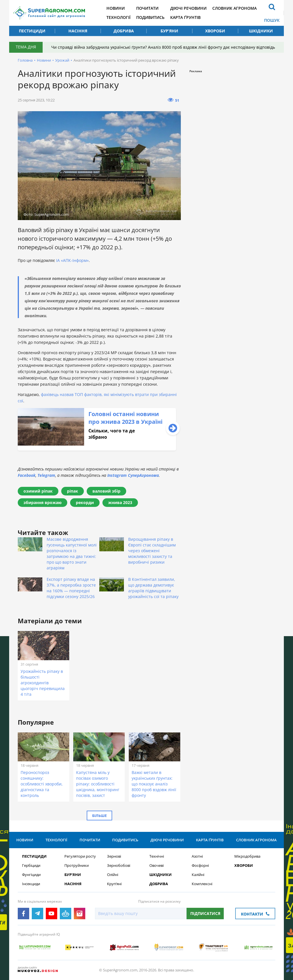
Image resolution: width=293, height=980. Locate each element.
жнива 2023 (120, 502)
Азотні (197, 856)
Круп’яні (114, 884)
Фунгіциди (31, 875)
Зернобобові (119, 866)
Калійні (198, 875)
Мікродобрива (247, 856)
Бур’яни (169, 31)
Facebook (27, 475)
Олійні (113, 875)
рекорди (85, 502)
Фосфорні (200, 866)
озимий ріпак (38, 491)
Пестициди (32, 31)
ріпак (73, 491)
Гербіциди (31, 866)
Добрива (124, 31)
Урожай (62, 60)
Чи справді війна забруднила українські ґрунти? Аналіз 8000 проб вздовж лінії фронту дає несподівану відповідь (163, 47)
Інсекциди (31, 884)
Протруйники (77, 866)
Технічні (157, 856)
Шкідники (261, 31)
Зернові (114, 856)
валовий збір (106, 491)
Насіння (78, 31)
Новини (116, 8)
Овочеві (157, 866)
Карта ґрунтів (185, 17)
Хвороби (215, 31)
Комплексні (202, 884)
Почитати (147, 8)
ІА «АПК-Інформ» (72, 260)
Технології (118, 17)
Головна (25, 60)
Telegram (46, 475)
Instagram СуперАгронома (133, 475)
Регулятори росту (80, 856)
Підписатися (205, 913)
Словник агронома (234, 8)
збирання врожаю (42, 502)
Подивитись (150, 17)
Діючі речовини (188, 8)
